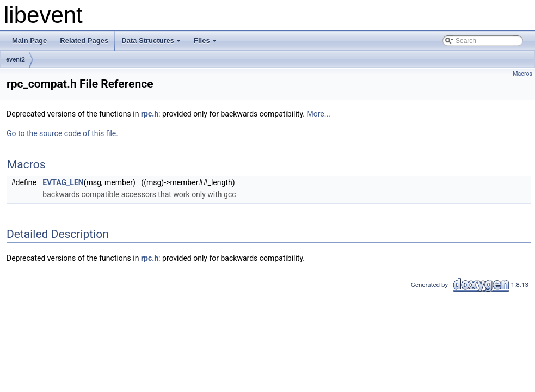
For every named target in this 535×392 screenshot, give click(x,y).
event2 (16, 59)
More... (319, 114)
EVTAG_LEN (63, 182)
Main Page (29, 41)
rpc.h (150, 114)
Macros (522, 74)
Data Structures (152, 44)
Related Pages (84, 41)
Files (206, 44)
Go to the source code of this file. (62, 133)
